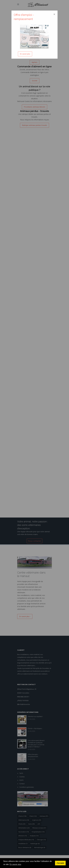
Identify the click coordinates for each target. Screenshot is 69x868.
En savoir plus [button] (15, 864)
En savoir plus (25, 54)
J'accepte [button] (60, 863)
